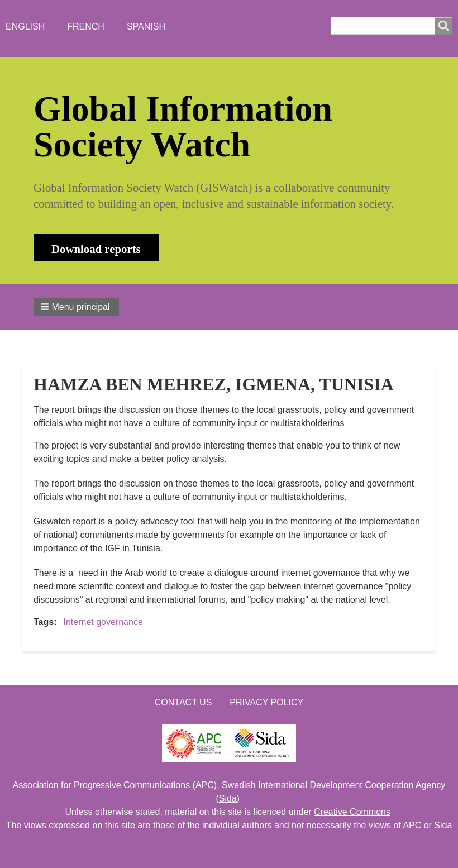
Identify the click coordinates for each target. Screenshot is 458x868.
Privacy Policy (266, 702)
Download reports (96, 249)
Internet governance (103, 622)
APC (205, 785)
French (86, 27)
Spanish (146, 27)
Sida (228, 798)
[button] (76, 307)
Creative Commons (352, 812)
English (25, 27)
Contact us (183, 702)
